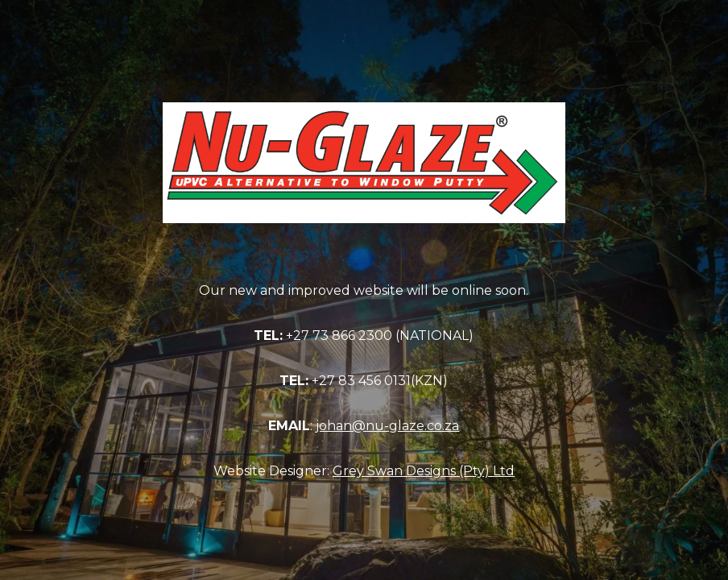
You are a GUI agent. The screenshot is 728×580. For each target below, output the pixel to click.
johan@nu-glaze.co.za (387, 426)
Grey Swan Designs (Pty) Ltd (424, 471)
